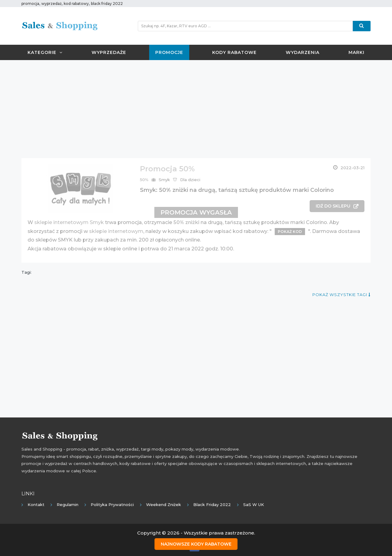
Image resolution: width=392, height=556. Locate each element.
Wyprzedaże (109, 52)
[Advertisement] (196, 109)
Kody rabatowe (234, 52)
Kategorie (45, 52)
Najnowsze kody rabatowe (196, 544)
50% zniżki (186, 222)
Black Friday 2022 (212, 505)
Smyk (164, 180)
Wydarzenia (303, 52)
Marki (356, 52)
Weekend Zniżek (164, 505)
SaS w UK (254, 505)
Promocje (169, 52)
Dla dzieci (190, 180)
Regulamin (68, 505)
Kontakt (36, 505)
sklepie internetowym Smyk (69, 222)
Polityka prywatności (112, 505)
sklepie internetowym (116, 231)
